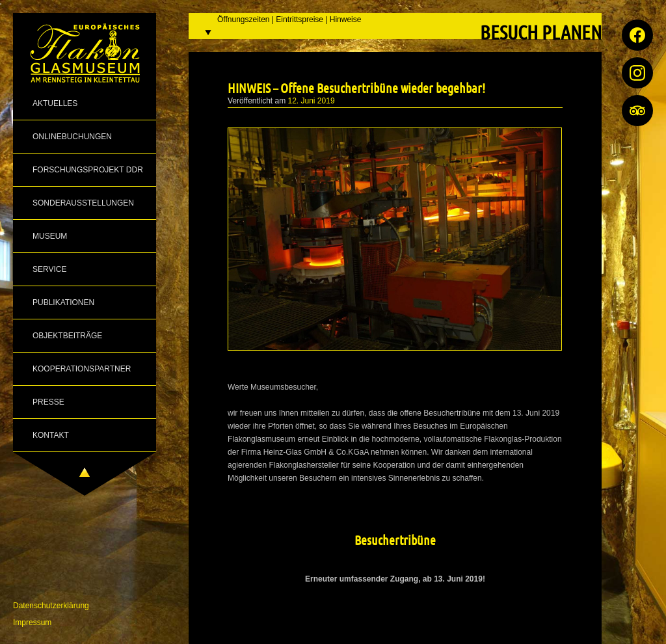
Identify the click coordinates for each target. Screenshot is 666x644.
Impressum (32, 623)
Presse (48, 402)
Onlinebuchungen (72, 137)
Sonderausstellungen (83, 203)
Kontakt (51, 435)
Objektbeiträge (67, 336)
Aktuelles (55, 103)
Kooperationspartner (82, 369)
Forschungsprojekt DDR (88, 170)
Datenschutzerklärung (51, 606)
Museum (50, 236)
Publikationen (63, 302)
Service (49, 269)
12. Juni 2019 (312, 101)
